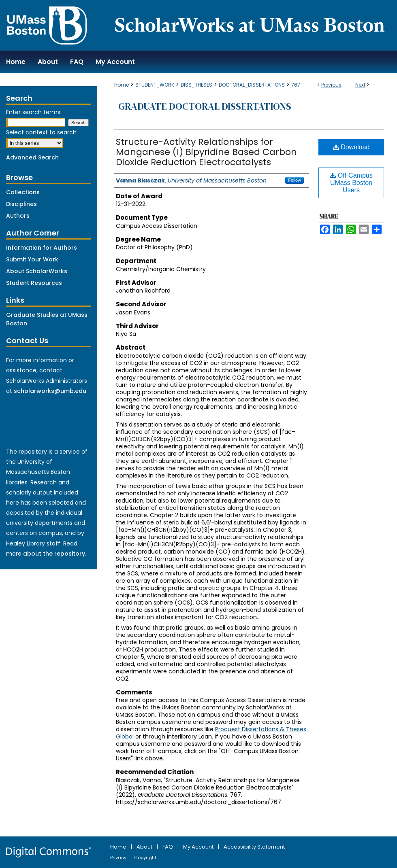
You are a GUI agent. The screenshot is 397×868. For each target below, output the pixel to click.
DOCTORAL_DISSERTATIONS (252, 85)
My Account (199, 847)
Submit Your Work (32, 259)
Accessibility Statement (254, 847)
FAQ (168, 847)
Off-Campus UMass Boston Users (351, 183)
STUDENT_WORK (155, 85)
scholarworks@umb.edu (50, 391)
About (145, 847)
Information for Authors (42, 248)
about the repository (54, 554)
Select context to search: (42, 132)
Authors (18, 216)
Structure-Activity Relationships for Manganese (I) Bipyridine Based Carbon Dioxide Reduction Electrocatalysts (206, 152)
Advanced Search (32, 157)
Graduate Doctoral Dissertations (205, 106)
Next (360, 85)
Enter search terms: (34, 112)
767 (296, 85)
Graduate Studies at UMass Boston (47, 319)
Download (351, 147)
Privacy (119, 857)
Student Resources (34, 283)
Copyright (145, 857)
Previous (331, 85)
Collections (23, 192)
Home (122, 85)
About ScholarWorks (37, 271)
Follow (295, 180)
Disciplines (21, 204)
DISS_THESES (196, 85)
